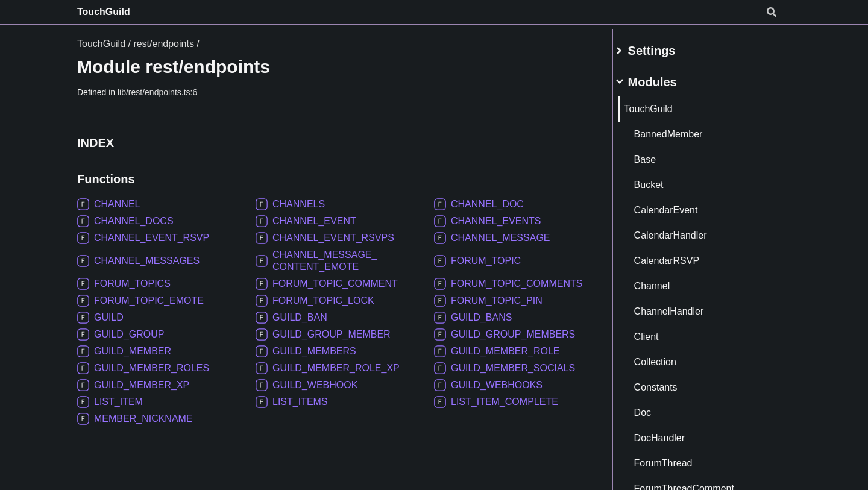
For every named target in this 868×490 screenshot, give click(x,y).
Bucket (663, 180)
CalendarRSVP (681, 256)
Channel (666, 281)
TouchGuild (104, 12)
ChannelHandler (683, 306)
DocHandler (673, 433)
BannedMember (682, 129)
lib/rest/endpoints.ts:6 (157, 92)
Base (659, 155)
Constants (670, 382)
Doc (656, 408)
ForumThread (677, 458)
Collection (669, 357)
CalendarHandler (684, 231)
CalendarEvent (680, 205)
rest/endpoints (164, 44)
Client (660, 332)
